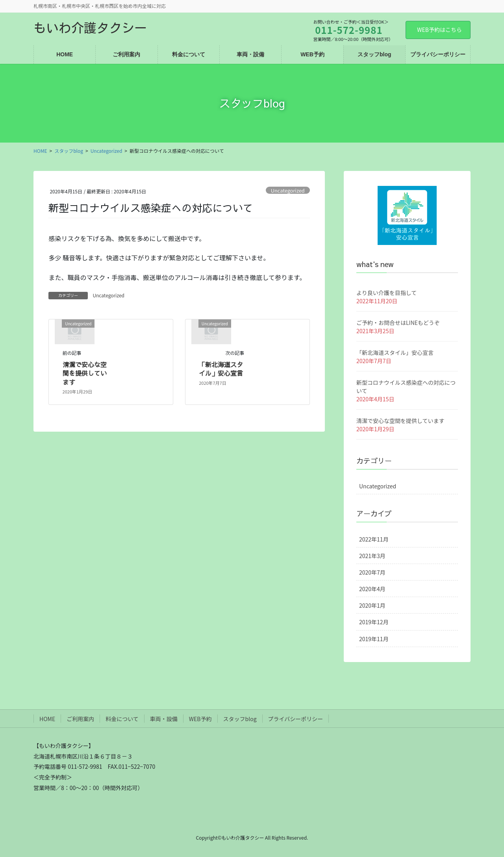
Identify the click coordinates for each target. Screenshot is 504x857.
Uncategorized (288, 190)
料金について (122, 719)
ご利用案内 (80, 719)
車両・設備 (164, 719)
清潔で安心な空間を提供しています (85, 373)
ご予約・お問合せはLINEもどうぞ (398, 323)
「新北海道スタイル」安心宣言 (221, 369)
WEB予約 (200, 719)
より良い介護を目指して (386, 293)
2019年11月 (374, 639)
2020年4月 (372, 589)
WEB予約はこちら (439, 30)
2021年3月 (372, 556)
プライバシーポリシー (296, 719)
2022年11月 (374, 539)
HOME (47, 719)
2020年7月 (372, 572)
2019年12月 (374, 622)
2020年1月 (372, 605)
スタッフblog (240, 719)
